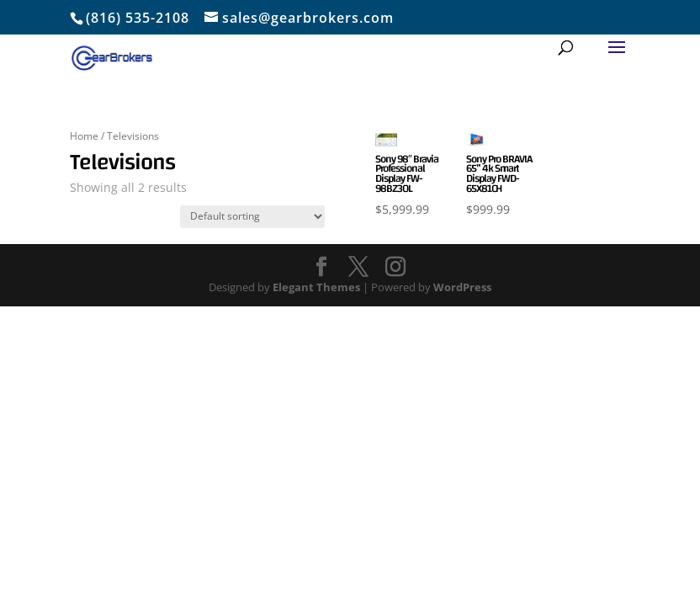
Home (84, 136)
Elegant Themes (316, 287)
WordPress (462, 287)
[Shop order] (252, 217)
